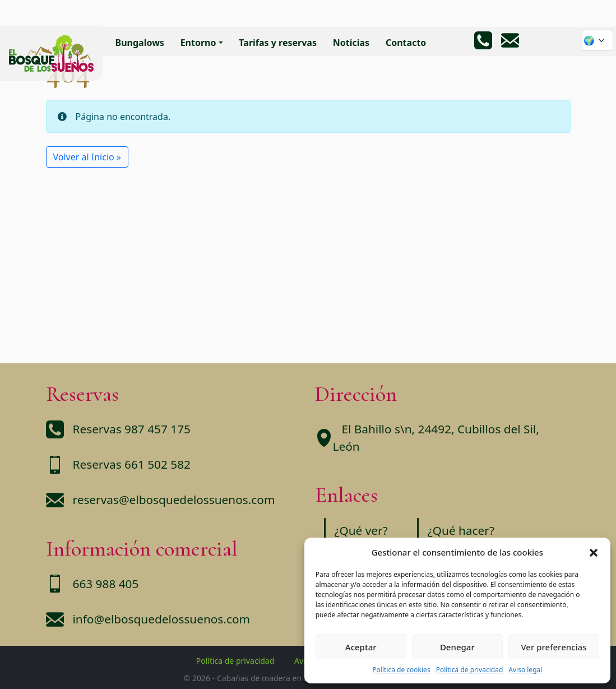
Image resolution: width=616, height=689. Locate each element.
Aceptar (361, 647)
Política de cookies (401, 670)
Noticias (351, 43)
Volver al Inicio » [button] (87, 157)
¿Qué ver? (361, 530)
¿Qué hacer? (461, 530)
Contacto (406, 43)
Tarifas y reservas (278, 43)
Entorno (198, 43)
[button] (594, 552)
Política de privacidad (470, 670)
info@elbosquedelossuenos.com (161, 619)
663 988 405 (106, 584)
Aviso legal (525, 670)
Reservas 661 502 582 (132, 464)
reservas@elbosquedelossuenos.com (174, 500)
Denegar (457, 647)
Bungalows (140, 43)
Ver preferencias (554, 647)
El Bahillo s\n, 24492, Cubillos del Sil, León (436, 438)
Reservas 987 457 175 (132, 429)
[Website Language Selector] (598, 40)
